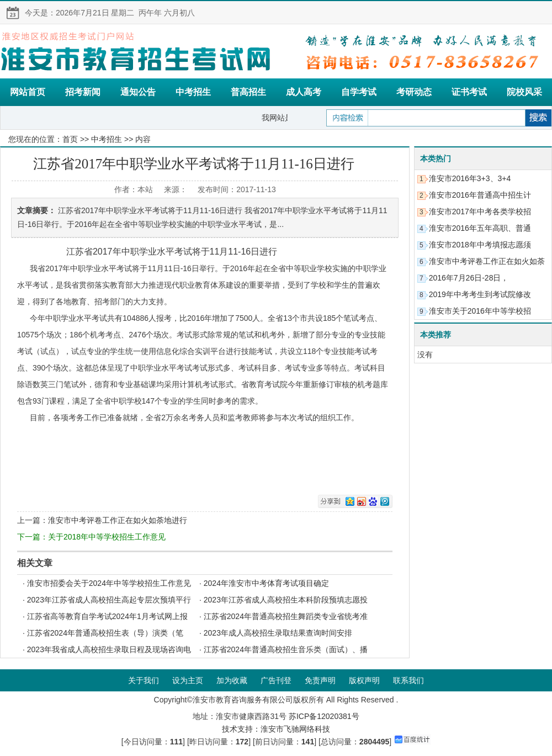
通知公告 (138, 92)
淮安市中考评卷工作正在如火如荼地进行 (118, 520)
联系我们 (408, 680)
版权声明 (364, 680)
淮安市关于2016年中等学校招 (480, 311)
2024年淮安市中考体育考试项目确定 (266, 583)
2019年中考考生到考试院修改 (480, 294)
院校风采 (524, 92)
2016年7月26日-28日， (469, 278)
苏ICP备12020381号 (324, 716)
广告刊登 (276, 680)
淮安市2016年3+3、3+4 (470, 178)
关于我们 (144, 680)
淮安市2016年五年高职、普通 (480, 228)
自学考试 (359, 92)
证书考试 (469, 92)
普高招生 (248, 92)
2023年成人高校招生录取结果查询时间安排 (278, 633)
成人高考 (304, 92)
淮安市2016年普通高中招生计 (480, 195)
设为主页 (188, 680)
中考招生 (193, 92)
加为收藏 (232, 680)
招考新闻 (83, 92)
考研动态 (414, 92)
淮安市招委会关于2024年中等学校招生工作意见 (109, 583)
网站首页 (28, 92)
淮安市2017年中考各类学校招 (480, 212)
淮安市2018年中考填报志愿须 (480, 245)
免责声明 (320, 680)
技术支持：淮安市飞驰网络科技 (276, 729)
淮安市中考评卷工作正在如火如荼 (487, 261)
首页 (70, 139)
